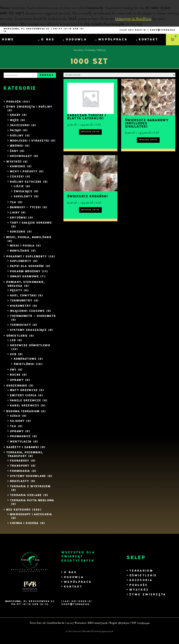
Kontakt (149, 40)
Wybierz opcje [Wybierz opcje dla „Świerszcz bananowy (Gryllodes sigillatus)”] (148, 147)
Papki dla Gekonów (27, 269)
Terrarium (141, 573)
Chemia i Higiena (24, 526)
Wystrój (14, 164)
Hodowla (76, 40)
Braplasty (19, 484)
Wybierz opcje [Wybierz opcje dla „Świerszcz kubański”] (90, 223)
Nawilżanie (20, 253)
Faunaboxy (20, 463)
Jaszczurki (20, 128)
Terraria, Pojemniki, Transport (25, 457)
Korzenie (18, 234)
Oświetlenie (17, 338)
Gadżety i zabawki (23, 450)
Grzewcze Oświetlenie (30, 348)
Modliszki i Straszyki (30, 143)
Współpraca (113, 40)
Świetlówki (24, 366)
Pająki (16, 133)
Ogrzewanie (17, 388)
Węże (15, 123)
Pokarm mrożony (25, 274)
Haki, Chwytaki (23, 298)
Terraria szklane (26, 498)
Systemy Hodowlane (28, 478)
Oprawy (17, 382)
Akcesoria (141, 583)
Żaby (14, 153)
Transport (20, 468)
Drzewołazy (21, 158)
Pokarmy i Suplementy (27, 259)
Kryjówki (18, 220)
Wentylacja (21, 444)
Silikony (17, 423)
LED (13, 343)
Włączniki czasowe (27, 313)
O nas (48, 40)
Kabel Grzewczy (25, 408)
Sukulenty (23, 199)
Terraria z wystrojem (30, 489)
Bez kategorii (19, 512)
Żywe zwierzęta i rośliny (29, 109)
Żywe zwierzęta (148, 597)
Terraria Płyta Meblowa (32, 503)
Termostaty (20, 327)
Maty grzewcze (24, 393)
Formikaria (20, 473)
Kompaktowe (25, 361)
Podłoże (139, 587)
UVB (13, 357)
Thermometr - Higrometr (33, 319)
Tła (13, 205)
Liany (15, 215)
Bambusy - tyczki (25, 210)
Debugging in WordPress (133, 19)
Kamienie (18, 169)
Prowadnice (20, 439)
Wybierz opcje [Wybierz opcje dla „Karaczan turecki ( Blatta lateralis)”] (90, 138)
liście (19, 189)
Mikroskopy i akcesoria (31, 517)
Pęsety (16, 293)
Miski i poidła (22, 248)
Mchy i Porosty (24, 174)
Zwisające (23, 194)
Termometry (21, 303)
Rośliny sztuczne (26, 184)
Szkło (15, 418)
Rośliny (17, 138)
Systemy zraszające (28, 332)
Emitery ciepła (23, 398)
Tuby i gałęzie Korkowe (31, 225)
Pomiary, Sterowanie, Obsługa (26, 286)
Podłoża (14, 104)
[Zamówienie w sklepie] (119, 77)
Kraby (15, 117)
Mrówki (17, 148)
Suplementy (21, 263)
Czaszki (17, 179)
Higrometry (20, 308)
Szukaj (47, 77)
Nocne (15, 377)
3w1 (13, 372)
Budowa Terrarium (23, 414)
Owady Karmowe (24, 279)
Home (8, 40)
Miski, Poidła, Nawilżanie (29, 240)
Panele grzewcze (26, 403)
